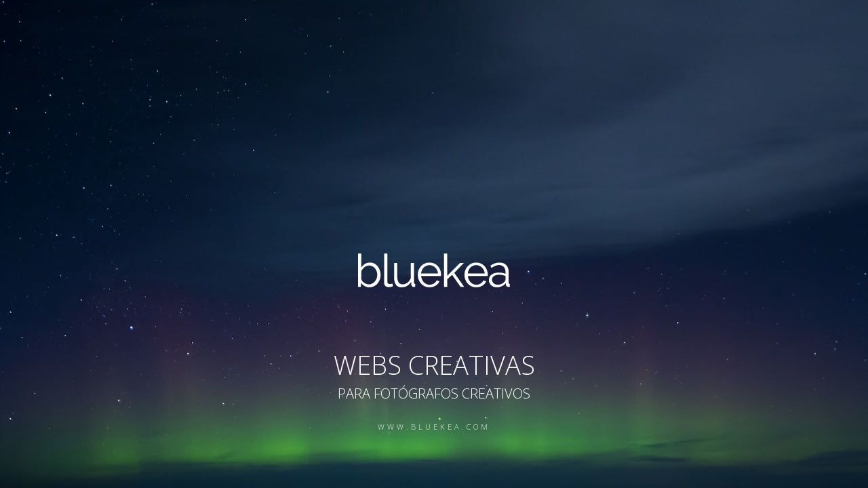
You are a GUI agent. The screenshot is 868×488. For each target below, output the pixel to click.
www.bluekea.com (434, 427)
